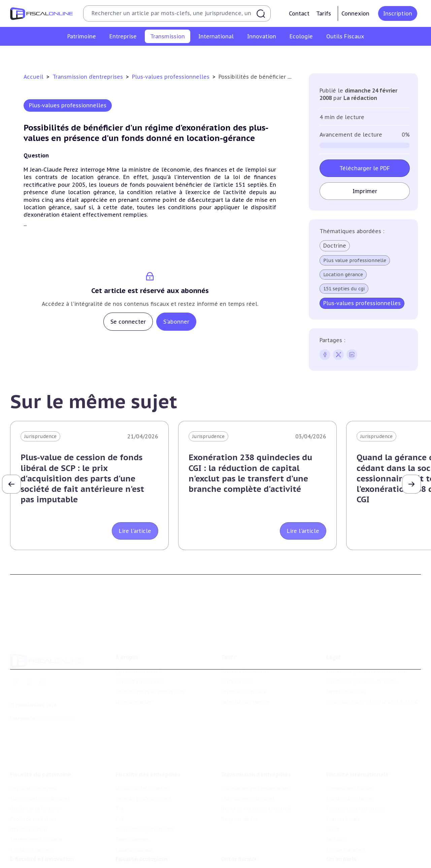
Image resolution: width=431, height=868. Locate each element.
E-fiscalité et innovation (42, 840)
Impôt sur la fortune (35, 785)
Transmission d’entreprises (89, 77)
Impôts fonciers (29, 805)
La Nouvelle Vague (55, 701)
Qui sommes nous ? (139, 653)
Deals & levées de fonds (354, 864)
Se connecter (128, 322)
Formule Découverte (245, 653)
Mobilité (336, 815)
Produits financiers (32, 825)
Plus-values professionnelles (123, 55)
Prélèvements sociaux (36, 815)
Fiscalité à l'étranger (350, 774)
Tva (119, 785)
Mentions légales (346, 674)
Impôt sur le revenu (34, 764)
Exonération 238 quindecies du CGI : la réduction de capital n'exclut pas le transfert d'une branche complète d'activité (250, 473)
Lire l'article (135, 531)
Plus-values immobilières (40, 774)
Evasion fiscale (343, 795)
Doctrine (335, 246)
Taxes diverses (132, 815)
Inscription (398, 13)
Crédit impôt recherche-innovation (51, 854)
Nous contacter (134, 684)
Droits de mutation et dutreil (262, 55)
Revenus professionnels (143, 774)
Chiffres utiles (238, 854)
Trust (333, 805)
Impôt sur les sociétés (142, 764)
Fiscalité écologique (142, 840)
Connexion (355, 13)
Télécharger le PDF (365, 168)
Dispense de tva (324, 55)
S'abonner (176, 322)
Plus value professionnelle (355, 260)
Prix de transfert (346, 825)
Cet (120, 795)
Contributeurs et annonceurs (150, 674)
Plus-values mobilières (193, 55)
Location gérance (343, 275)
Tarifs (324, 13)
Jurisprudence (40, 436)
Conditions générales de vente (361, 663)
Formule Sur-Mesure (245, 684)
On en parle (342, 840)
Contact (299, 13)
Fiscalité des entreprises (148, 750)
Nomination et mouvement (359, 854)
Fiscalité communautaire (356, 785)
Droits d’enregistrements (145, 805)
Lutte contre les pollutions (148, 854)
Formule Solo (237, 663)
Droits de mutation (33, 795)
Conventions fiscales (350, 764)
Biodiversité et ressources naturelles (159, 864)
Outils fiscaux (239, 840)
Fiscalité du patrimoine (41, 750)
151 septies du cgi (344, 289)
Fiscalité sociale (134, 825)
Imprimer (364, 191)
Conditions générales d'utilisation (366, 653)
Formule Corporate (244, 674)
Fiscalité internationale (357, 750)
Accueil (34, 77)
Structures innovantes (37, 864)
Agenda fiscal (236, 864)
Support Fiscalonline (140, 663)
